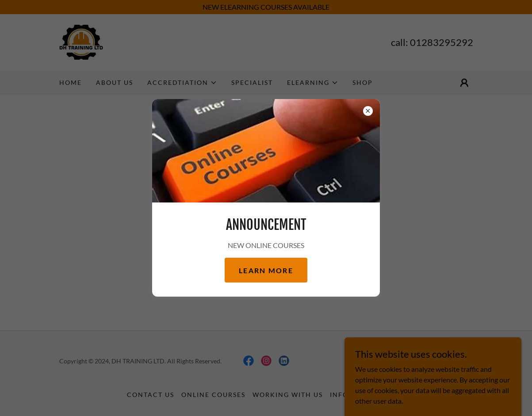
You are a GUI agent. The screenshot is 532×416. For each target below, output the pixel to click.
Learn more (266, 270)
